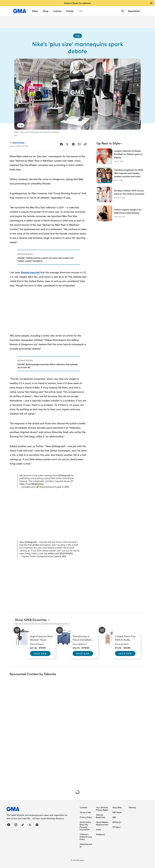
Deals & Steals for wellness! (78, 3)
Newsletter (134, 11)
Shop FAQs (117, 807)
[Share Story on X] (67, 144)
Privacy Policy (86, 817)
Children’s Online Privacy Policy (86, 837)
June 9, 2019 (60, 556)
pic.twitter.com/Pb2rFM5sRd (59, 553)
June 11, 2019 (63, 487)
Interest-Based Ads (100, 816)
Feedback (100, 834)
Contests (84, 807)
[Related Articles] (49, 257)
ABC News (117, 812)
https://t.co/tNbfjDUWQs (32, 484)
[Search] (122, 11)
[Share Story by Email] (79, 144)
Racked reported (30, 272)
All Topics (116, 827)
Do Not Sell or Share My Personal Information (86, 826)
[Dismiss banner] (151, 3)
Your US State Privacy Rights (102, 809)
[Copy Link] (85, 144)
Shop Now (40, 653)
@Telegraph (64, 475)
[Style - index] (77, 36)
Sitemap (132, 807)
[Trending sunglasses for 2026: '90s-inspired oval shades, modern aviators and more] (121, 175)
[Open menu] (81, 11)
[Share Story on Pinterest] (73, 144)
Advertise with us (86, 845)
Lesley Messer (18, 142)
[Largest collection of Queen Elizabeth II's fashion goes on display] (121, 156)
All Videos (117, 822)
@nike (36, 545)
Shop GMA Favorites (31, 620)
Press (99, 829)
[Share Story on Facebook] (61, 144)
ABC (114, 817)
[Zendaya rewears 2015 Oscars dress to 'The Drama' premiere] (121, 194)
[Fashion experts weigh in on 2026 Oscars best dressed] (121, 213)
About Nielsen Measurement (102, 823)
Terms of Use (85, 812)
